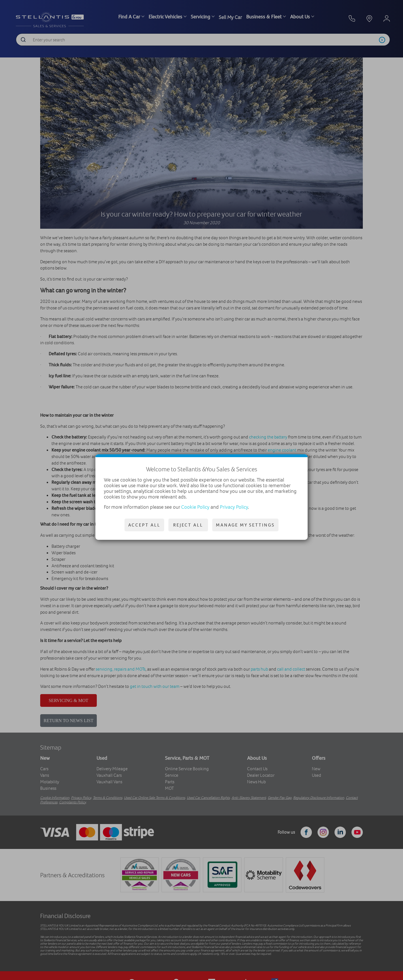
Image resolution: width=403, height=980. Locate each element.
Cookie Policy (195, 507)
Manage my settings (245, 525)
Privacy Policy (234, 507)
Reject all (188, 525)
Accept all (144, 525)
